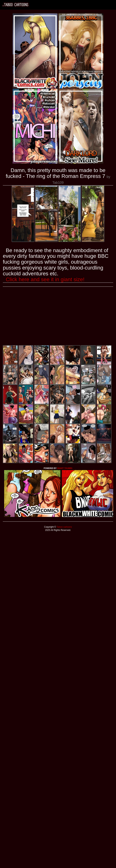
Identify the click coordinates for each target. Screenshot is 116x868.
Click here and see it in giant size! (45, 279)
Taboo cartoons (64, 527)
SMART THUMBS (65, 468)
